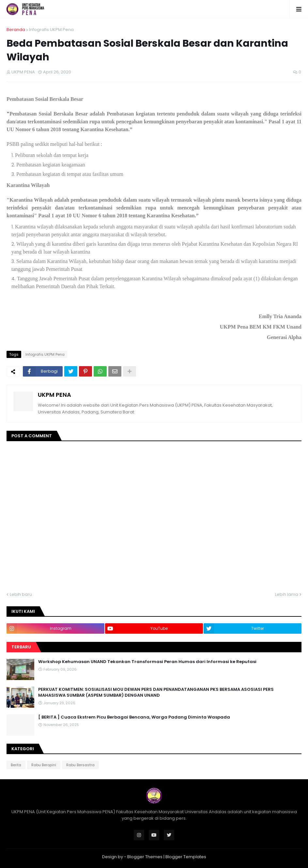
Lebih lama (287, 594)
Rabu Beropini (44, 765)
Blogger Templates (186, 857)
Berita (16, 765)
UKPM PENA (54, 395)
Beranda (16, 30)
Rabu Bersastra (80, 765)
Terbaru (21, 647)
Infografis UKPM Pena (51, 30)
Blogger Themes (145, 857)
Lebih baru (21, 594)
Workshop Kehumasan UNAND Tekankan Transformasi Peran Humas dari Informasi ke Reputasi (147, 662)
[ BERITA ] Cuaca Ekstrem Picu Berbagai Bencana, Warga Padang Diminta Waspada (134, 717)
